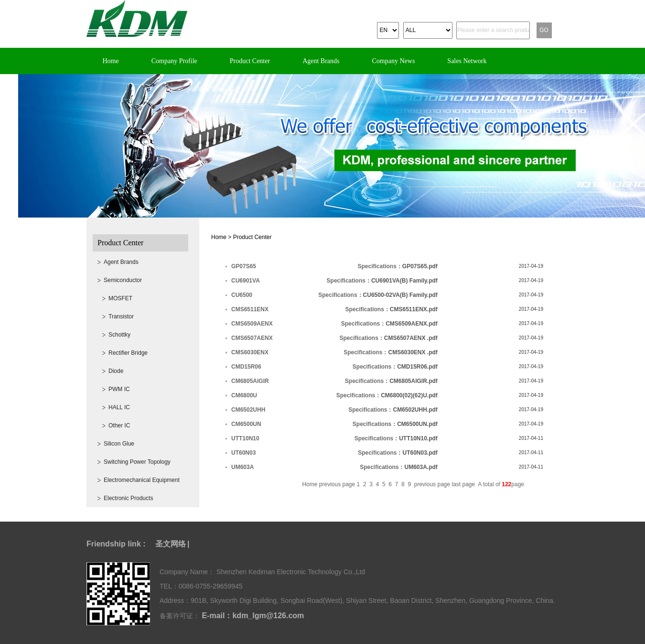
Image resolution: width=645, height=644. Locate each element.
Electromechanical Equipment (142, 480)
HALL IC (119, 407)
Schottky (119, 335)
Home (111, 61)
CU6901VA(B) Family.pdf (404, 281)
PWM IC (119, 389)
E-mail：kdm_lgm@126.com (252, 616)
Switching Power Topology (137, 462)
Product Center (250, 61)
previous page (338, 484)
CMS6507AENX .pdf (411, 338)
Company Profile (174, 61)
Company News (394, 61)
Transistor (121, 317)
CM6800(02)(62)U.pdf (409, 395)
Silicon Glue (119, 444)
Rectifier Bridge (128, 353)
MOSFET (120, 298)
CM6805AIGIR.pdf (414, 381)
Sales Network (467, 61)
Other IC (119, 426)
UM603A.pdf (421, 467)
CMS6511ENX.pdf (414, 309)
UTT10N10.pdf (418, 438)
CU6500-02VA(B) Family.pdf (400, 295)
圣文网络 (171, 544)
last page (464, 484)
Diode (116, 371)
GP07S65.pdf (420, 266)
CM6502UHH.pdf (415, 410)
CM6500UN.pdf (417, 424)
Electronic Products (128, 498)
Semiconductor (123, 280)
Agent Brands (321, 61)
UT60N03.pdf (420, 453)
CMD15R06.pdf (417, 367)
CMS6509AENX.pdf (412, 324)
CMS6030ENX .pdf (413, 352)
